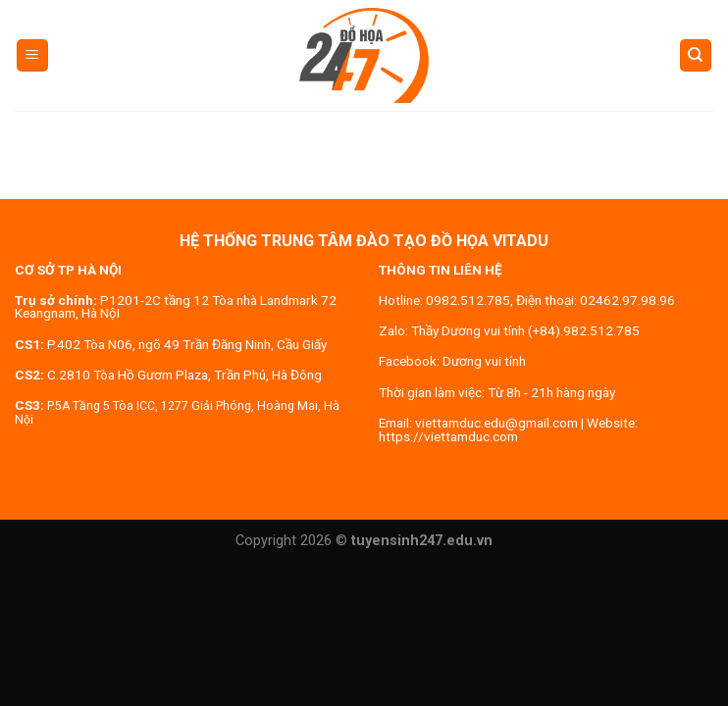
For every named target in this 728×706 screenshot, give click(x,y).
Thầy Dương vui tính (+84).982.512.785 (525, 330)
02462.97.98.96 (627, 300)
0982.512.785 (468, 300)
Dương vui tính (484, 361)
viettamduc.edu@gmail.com (496, 423)
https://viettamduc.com (448, 436)
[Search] (696, 55)
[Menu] (33, 55)
